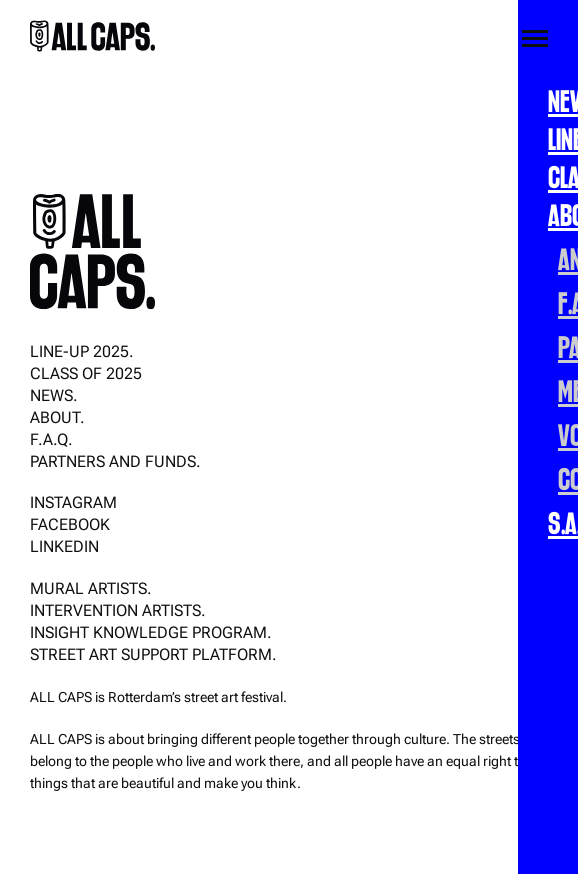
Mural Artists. (91, 588)
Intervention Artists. (118, 610)
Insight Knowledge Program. (151, 632)
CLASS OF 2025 (86, 373)
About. (57, 417)
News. (54, 395)
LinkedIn (64, 546)
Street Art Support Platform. (153, 654)
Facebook (70, 524)
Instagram (73, 502)
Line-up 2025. (82, 351)
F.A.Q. (51, 439)
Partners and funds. (115, 461)
